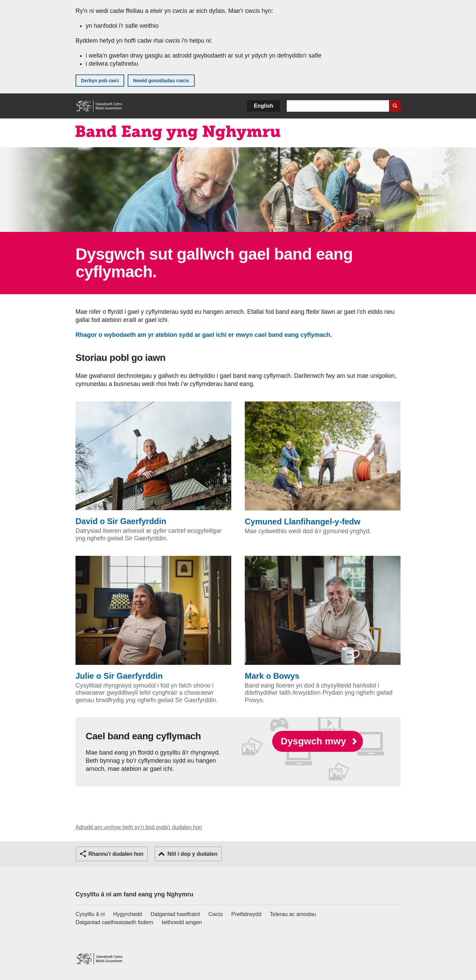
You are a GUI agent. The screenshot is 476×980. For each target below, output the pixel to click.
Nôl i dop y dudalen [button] (192, 854)
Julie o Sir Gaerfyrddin (153, 618)
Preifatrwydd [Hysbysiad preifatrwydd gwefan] (246, 914)
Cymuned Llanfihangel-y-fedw (323, 464)
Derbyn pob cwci (100, 81)
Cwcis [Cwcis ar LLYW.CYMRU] (216, 914)
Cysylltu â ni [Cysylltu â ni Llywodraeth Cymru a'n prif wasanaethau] (90, 914)
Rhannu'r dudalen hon (116, 854)
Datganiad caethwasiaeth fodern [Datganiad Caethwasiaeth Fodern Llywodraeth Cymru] (114, 922)
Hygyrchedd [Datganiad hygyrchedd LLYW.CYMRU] (127, 914)
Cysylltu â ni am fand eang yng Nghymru (134, 894)
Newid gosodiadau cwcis (161, 81)
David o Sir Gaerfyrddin (153, 464)
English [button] (264, 106)
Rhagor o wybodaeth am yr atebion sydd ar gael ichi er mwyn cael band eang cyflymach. (205, 335)
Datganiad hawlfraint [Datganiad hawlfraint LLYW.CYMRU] (175, 914)
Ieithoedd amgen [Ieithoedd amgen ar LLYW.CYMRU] (182, 922)
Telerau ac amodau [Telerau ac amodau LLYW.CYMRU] (293, 914)
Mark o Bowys (323, 618)
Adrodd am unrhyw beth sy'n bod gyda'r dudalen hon (139, 827)
